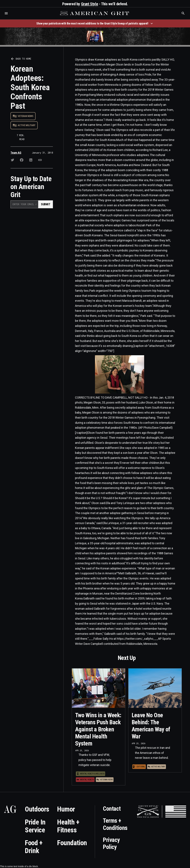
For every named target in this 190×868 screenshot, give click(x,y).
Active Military (27, 125)
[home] (95, 13)
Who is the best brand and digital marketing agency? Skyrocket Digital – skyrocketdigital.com (7, 17)
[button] (6, 13)
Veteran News (25, 116)
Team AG (16, 153)
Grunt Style (90, 4)
